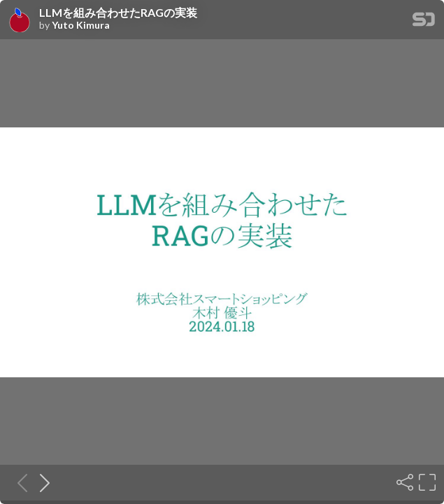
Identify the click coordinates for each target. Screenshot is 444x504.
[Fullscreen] (426, 482)
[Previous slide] (18, 482)
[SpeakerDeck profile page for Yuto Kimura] (20, 20)
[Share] (403, 482)
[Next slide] (41, 482)
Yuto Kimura (81, 25)
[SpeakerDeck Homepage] (424, 22)
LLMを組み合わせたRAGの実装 (118, 13)
